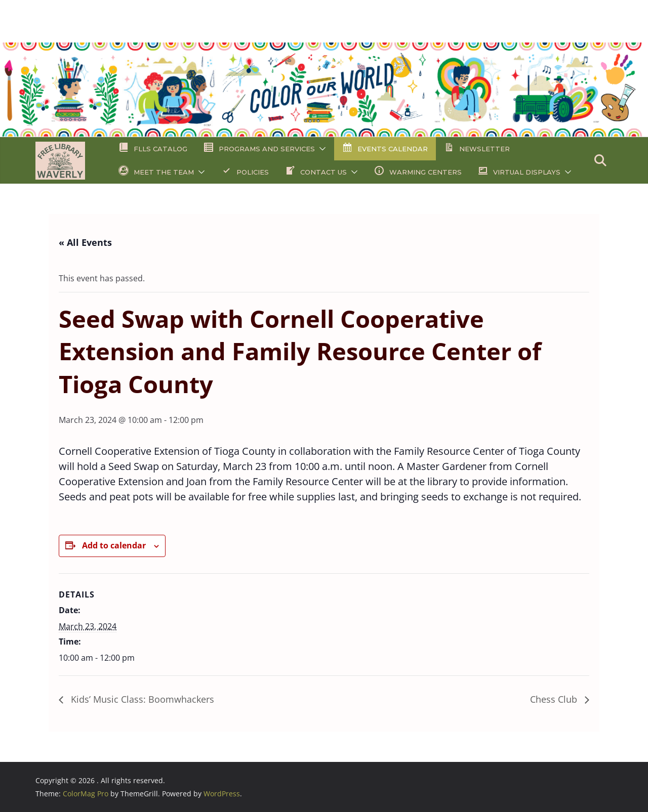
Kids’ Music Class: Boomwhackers (141, 699)
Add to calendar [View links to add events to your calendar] (114, 545)
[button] (320, 149)
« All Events (85, 242)
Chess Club (555, 699)
